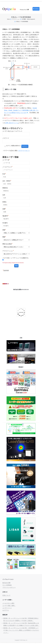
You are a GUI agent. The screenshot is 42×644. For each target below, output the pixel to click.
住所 (4, 195)
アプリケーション (16, 19)
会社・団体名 (7, 181)
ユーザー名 (6, 160)
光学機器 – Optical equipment (28, 19)
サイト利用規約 (7, 585)
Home (8, 19)
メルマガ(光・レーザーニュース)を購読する (15, 258)
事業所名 (5, 188)
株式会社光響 (6, 583)
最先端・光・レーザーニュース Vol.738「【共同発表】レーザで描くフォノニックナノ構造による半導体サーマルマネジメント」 (21, 630)
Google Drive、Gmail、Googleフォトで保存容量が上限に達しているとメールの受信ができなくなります (21, 110)
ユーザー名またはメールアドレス (12, 131)
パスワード (6, 138)
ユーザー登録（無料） (9, 606)
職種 (4, 237)
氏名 (4, 174)
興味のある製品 (7, 244)
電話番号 (5, 216)
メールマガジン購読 (8, 603)
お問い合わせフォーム (12, 123)
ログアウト (6, 610)
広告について (6, 595)
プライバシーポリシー (9, 587)
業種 (4, 230)
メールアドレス (7, 167)
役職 (4, 209)
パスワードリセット (24, 151)
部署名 (4, 202)
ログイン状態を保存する (13, 146)
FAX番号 (5, 223)
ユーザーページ (7, 608)
